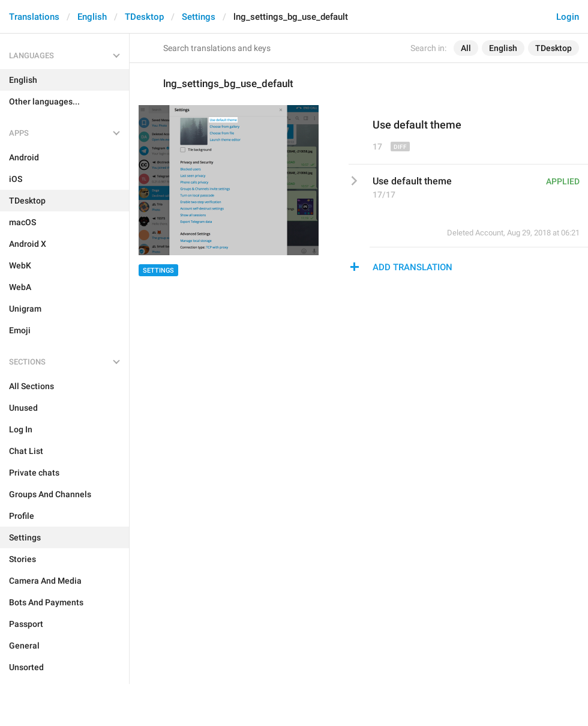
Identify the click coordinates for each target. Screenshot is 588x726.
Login (568, 17)
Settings (199, 17)
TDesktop (144, 17)
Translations (34, 17)
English (92, 17)
